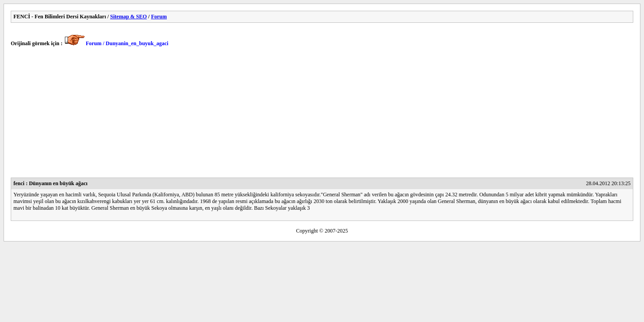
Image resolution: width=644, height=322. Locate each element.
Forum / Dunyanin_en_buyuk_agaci (127, 43)
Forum (159, 17)
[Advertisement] (279, 115)
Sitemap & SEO (128, 17)
